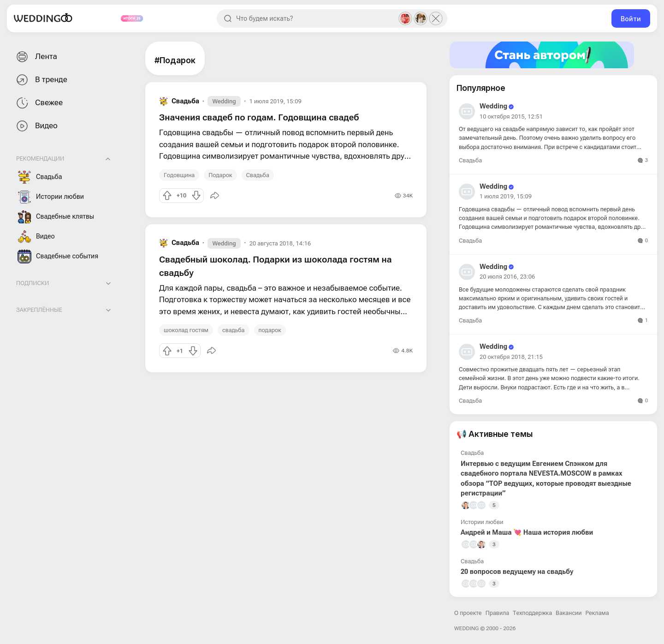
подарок (270, 330)
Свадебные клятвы (56, 217)
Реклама (597, 613)
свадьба (233, 330)
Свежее (39, 103)
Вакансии (569, 613)
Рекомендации (40, 158)
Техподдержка (532, 613)
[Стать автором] (553, 55)
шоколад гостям (186, 330)
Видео (36, 126)
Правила (497, 613)
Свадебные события (58, 256)
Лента (36, 57)
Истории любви (51, 197)
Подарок (220, 175)
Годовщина (179, 175)
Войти (631, 19)
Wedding (224, 101)
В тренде (41, 80)
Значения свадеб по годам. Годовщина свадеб (259, 117)
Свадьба (40, 177)
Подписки (33, 283)
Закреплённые (39, 310)
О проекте (468, 613)
